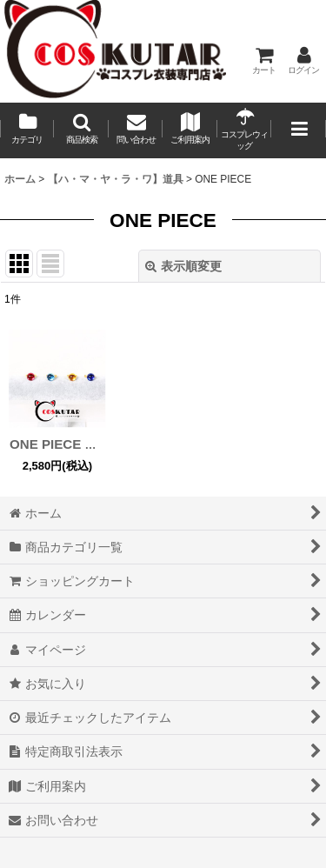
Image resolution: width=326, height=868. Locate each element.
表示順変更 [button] (183, 266)
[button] (81, 130)
